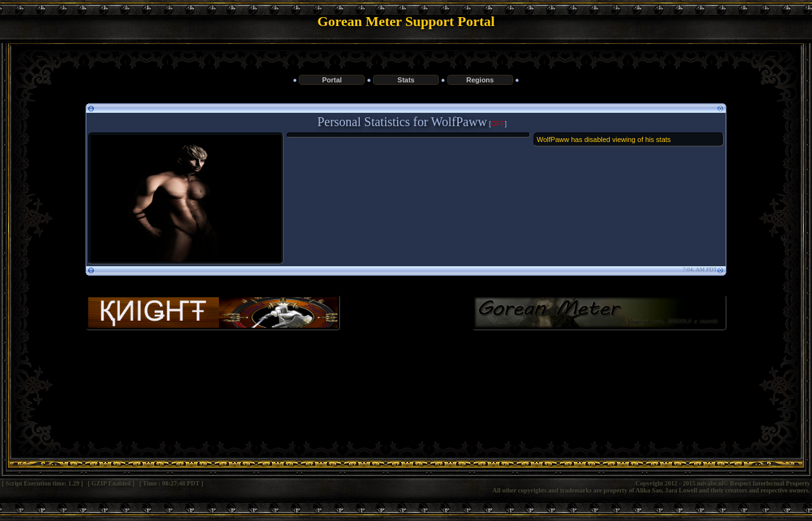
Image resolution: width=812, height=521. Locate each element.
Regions (480, 80)
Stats (406, 80)
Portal (332, 80)
